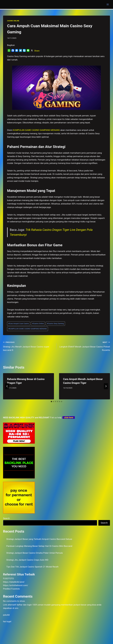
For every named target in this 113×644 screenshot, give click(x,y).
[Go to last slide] (7, 386)
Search (6, 518)
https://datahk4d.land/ (14, 582)
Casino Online (38, 323)
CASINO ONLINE (13, 21)
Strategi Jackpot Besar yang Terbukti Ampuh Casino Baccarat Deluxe (39, 539)
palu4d (6, 615)
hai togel (7, 621)
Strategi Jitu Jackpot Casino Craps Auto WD (27, 560)
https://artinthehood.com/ (16, 585)
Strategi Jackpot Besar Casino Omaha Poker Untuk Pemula (35, 553)
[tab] (51, 402)
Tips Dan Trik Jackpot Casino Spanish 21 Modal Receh (32, 567)
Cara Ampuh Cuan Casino (19, 323)
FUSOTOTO (8, 578)
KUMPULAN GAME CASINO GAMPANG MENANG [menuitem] (36, 130)
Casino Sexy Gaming (55, 323)
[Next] (106, 386)
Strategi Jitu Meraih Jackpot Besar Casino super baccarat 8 (29, 346)
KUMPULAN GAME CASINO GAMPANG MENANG (27, 329)
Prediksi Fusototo (11, 589)
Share (37, 51)
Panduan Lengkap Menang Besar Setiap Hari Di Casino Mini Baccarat (39, 546)
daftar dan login (24, 605)
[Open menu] (108, 4)
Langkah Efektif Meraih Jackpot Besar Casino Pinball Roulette (84, 346)
